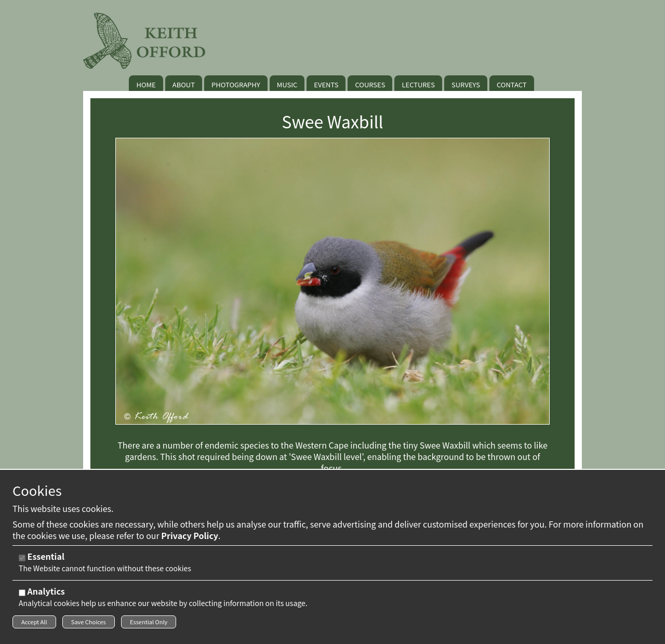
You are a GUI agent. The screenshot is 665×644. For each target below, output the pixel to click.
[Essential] (22, 561)
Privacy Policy (190, 538)
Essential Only (149, 625)
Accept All (34, 625)
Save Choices (89, 625)
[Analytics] (22, 596)
